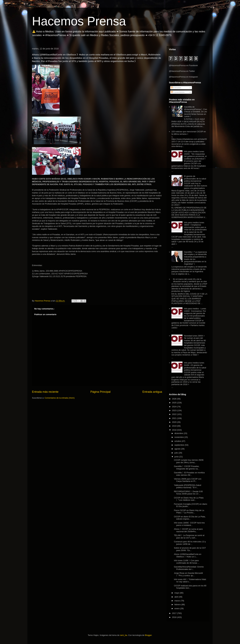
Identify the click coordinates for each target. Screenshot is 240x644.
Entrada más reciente (45, 392)
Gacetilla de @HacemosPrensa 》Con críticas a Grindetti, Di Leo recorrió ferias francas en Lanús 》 (195, 112)
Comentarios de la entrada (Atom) (60, 398)
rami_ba (124, 635)
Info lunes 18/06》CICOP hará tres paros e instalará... (189, 524)
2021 (175, 418)
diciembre (179, 433)
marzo (178, 601)
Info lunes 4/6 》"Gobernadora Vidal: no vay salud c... (190, 581)
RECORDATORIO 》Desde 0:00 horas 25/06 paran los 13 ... (188, 493)
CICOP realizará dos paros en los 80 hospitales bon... (190, 587)
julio (177, 453)
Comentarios (178, 92)
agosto (178, 449)
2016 (175, 617)
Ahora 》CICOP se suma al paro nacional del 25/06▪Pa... (188, 530)
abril (177, 597)
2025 (175, 403)
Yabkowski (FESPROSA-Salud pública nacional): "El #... (187, 486)
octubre (178, 441)
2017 (175, 613)
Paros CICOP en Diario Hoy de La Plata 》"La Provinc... (189, 512)
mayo (177, 593)
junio (177, 457)
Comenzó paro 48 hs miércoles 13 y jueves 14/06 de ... (190, 543)
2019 (175, 426)
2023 (175, 410)
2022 (175, 414)
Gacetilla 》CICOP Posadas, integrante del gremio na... (187, 468)
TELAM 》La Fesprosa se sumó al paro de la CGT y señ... (189, 537)
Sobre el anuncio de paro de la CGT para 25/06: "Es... (190, 549)
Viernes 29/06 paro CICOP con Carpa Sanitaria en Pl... (188, 480)
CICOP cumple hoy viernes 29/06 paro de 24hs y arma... (189, 461)
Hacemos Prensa (79, 21)
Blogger (148, 635)
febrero (178, 604)
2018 (175, 430)
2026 (175, 399)
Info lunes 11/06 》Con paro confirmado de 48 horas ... (187, 562)
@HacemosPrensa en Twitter (182, 71)
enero (177, 608)
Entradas (176, 88)
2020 (175, 422)
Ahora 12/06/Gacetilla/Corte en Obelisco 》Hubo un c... (188, 555)
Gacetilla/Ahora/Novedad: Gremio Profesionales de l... (189, 568)
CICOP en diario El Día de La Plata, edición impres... (190, 518)
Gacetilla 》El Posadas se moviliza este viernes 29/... (189, 474)
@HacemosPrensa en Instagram (183, 77)
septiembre (180, 445)
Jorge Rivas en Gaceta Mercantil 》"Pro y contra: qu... (188, 574)
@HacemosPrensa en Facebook (183, 65)
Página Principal (100, 392)
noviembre (179, 437)
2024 (175, 407)
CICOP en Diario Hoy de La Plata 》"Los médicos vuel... (189, 499)
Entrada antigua (152, 392)
